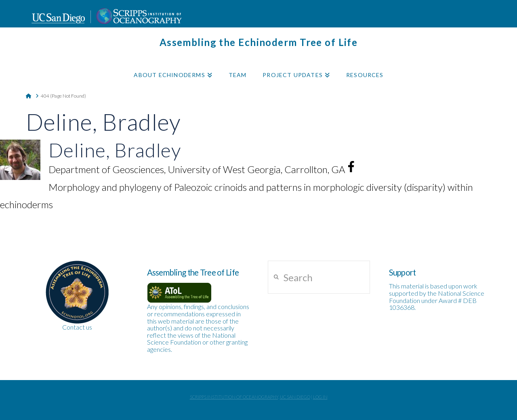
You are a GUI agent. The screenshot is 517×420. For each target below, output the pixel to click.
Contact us (77, 327)
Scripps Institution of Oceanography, (234, 397)
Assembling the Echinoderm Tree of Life (259, 42)
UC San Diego (295, 397)
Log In (320, 397)
